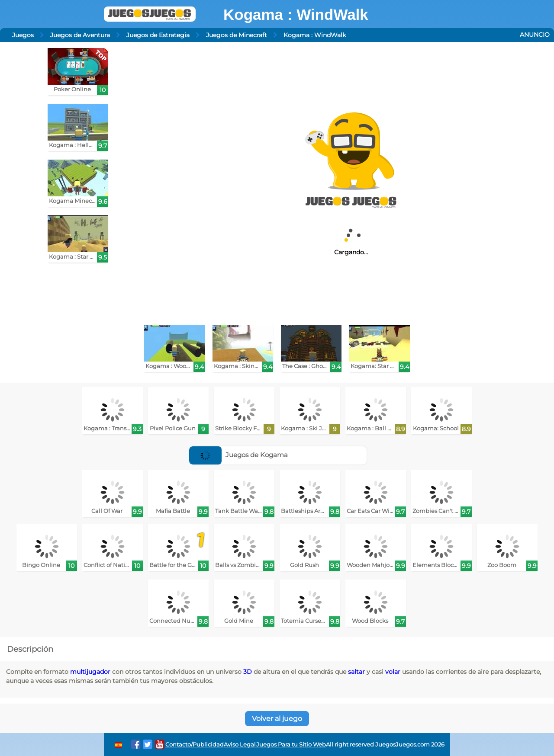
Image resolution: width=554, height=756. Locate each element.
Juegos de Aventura (80, 35)
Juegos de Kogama (238, 455)
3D (248, 672)
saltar (356, 672)
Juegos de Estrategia (158, 35)
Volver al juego (277, 719)
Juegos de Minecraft (237, 35)
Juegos (23, 35)
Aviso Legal (240, 745)
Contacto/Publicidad (195, 745)
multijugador (90, 672)
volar (393, 672)
